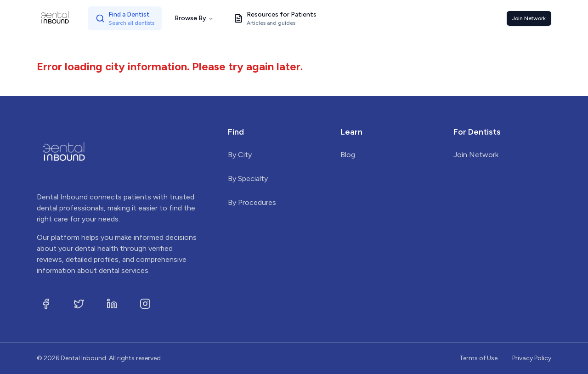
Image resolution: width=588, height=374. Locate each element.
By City (240, 155)
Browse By (194, 18)
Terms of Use (478, 358)
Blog (348, 155)
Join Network (529, 18)
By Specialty (248, 178)
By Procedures (252, 202)
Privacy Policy (532, 358)
